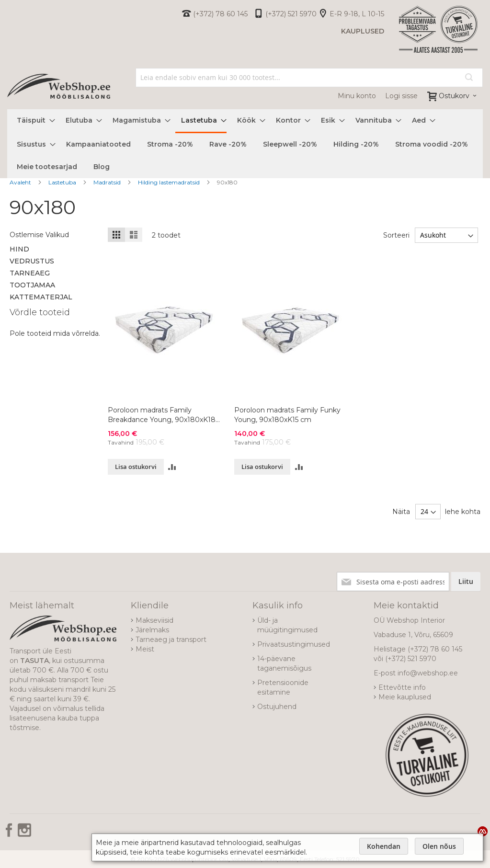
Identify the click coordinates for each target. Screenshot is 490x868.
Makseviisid (154, 620)
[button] (172, 467)
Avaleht (21, 182)
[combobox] (309, 78)
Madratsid (108, 182)
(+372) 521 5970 (291, 14)
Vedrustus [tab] (32, 261)
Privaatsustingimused (294, 644)
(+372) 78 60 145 (220, 14)
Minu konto (357, 96)
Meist (145, 649)
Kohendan (384, 846)
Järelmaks (152, 630)
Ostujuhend (277, 707)
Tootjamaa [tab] (32, 285)
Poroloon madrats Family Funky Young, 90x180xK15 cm (287, 415)
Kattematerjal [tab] (41, 297)
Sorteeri (396, 235)
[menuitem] (33, 120)
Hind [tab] (19, 249)
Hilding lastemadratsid (170, 182)
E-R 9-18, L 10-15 (357, 14)
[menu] (245, 144)
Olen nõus (439, 846)
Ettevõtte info (402, 687)
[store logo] (59, 86)
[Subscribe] (466, 582)
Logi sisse (401, 96)
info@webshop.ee (428, 673)
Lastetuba (63, 182)
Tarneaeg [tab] (30, 273)
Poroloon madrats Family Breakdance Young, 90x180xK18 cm (162, 415)
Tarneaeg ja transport (171, 640)
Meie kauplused (405, 697)
